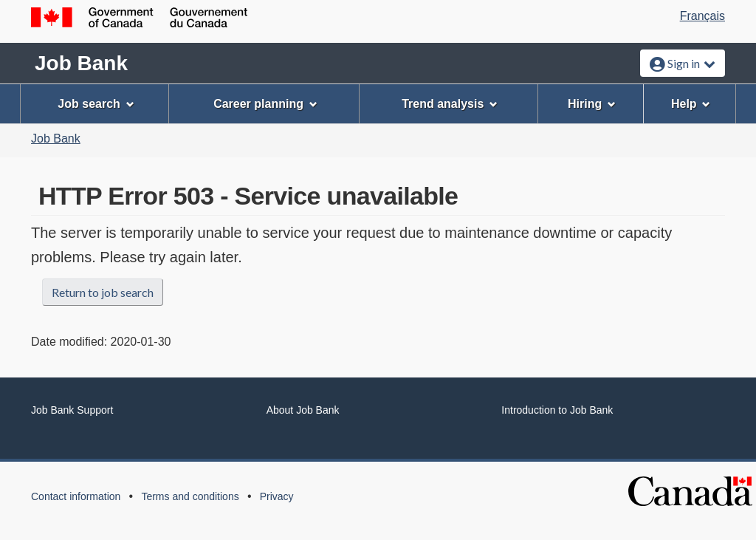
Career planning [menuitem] (265, 104)
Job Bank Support (72, 410)
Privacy (277, 496)
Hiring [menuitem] (592, 104)
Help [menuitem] (691, 104)
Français (702, 16)
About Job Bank (303, 410)
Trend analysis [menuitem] (450, 104)
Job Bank (81, 63)
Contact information (76, 496)
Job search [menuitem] (96, 104)
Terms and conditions (190, 496)
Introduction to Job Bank (557, 410)
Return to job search (103, 292)
